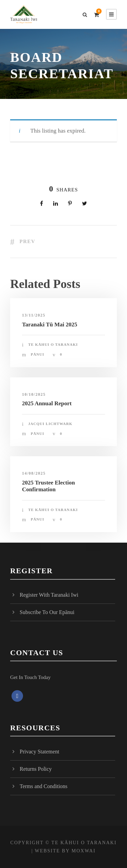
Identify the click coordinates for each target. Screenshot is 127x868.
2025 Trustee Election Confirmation (48, 486)
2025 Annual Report (47, 403)
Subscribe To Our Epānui (47, 612)
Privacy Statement (39, 752)
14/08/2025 (34, 473)
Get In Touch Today (30, 677)
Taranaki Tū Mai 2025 (50, 325)
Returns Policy (36, 769)
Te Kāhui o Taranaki (53, 344)
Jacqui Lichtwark (50, 424)
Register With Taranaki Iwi (49, 595)
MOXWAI (83, 851)
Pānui (38, 354)
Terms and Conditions (44, 786)
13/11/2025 (34, 315)
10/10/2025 (34, 394)
